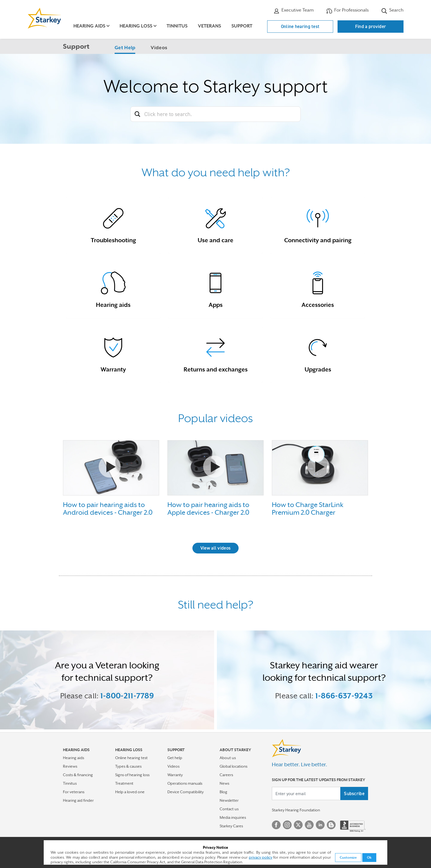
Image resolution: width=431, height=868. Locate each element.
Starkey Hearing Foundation (296, 810)
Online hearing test (300, 26)
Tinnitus (177, 26)
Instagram (287, 825)
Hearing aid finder (78, 800)
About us (228, 758)
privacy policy (261, 857)
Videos (159, 48)
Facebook (276, 825)
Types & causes (128, 766)
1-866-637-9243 (344, 696)
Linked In (320, 825)
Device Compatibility (186, 792)
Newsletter (229, 800)
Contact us (229, 809)
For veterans (74, 792)
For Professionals (347, 11)
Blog (223, 792)
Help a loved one (130, 792)
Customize (348, 858)
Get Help (125, 48)
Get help (175, 758)
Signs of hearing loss (132, 775)
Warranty (175, 775)
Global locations (234, 766)
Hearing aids (74, 758)
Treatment (124, 783)
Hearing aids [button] (89, 26)
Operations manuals (185, 783)
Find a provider (371, 26)
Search (392, 11)
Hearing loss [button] (136, 26)
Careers (226, 775)
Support (242, 26)
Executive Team (294, 11)
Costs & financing (78, 775)
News (224, 783)
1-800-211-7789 (127, 696)
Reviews (70, 766)
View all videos (216, 548)
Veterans (209, 26)
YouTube (309, 825)
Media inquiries (233, 817)
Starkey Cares (231, 826)
